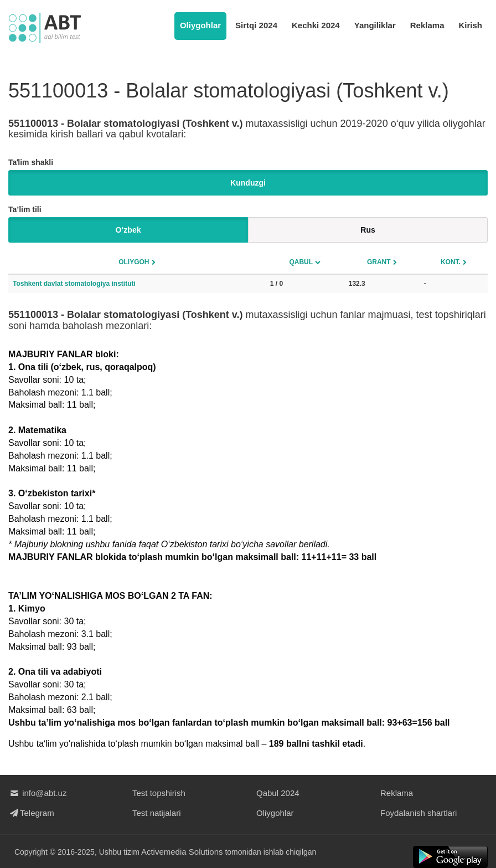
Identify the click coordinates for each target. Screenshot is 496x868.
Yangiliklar (375, 25)
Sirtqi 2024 (256, 25)
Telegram (31, 813)
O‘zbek (128, 230)
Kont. (451, 262)
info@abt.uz (37, 793)
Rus (368, 230)
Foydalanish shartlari (418, 813)
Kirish (470, 25)
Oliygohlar (200, 25)
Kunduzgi (248, 183)
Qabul (301, 262)
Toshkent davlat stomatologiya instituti (74, 284)
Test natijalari (157, 813)
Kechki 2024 (316, 25)
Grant (379, 262)
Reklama (427, 25)
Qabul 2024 (278, 793)
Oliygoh (134, 262)
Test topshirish (159, 793)
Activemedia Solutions (182, 852)
